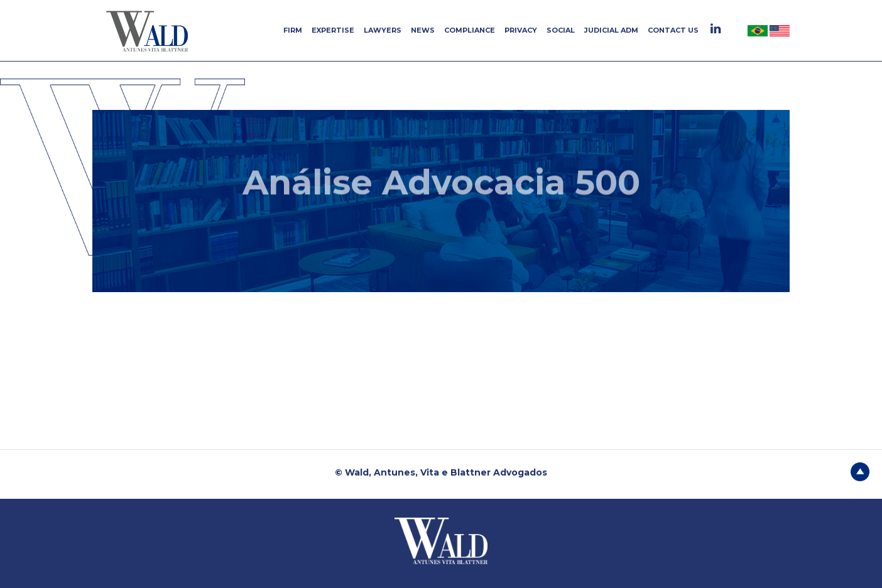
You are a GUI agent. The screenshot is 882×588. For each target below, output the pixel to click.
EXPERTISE (333, 30)
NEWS (423, 30)
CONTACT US (673, 30)
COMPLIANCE (470, 30)
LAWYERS (383, 30)
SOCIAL (561, 30)
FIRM (293, 30)
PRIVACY (521, 30)
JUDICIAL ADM (611, 30)
